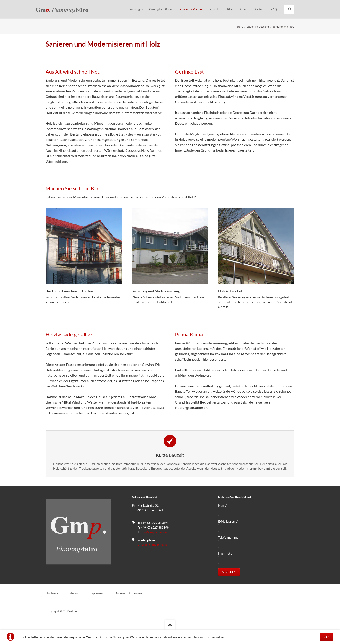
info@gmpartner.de (154, 532)
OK (327, 637)
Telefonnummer (229, 537)
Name (225, 505)
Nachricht (225, 553)
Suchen (290, 9)
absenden (229, 572)
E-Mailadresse (228, 521)
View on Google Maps (152, 545)
